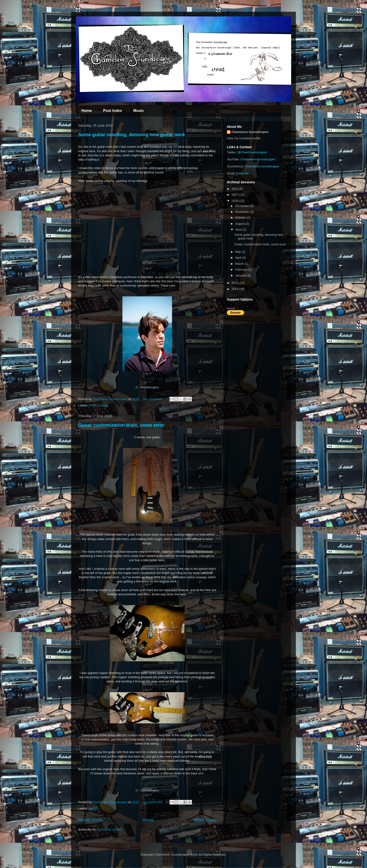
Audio (93, 405)
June (239, 230)
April (239, 258)
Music (138, 111)
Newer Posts (90, 820)
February (242, 270)
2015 (235, 283)
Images (103, 405)
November (243, 212)
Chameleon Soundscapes (250, 132)
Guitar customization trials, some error (121, 425)
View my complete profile (244, 138)
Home (87, 111)
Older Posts (205, 820)
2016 (235, 201)
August (240, 224)
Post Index (112, 111)
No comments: (153, 399)
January (241, 275)
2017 (235, 195)
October (241, 218)
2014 (235, 289)
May (239, 252)
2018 (235, 189)
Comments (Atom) (109, 829)
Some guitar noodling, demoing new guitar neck (132, 135)
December (243, 206)
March (240, 264)
